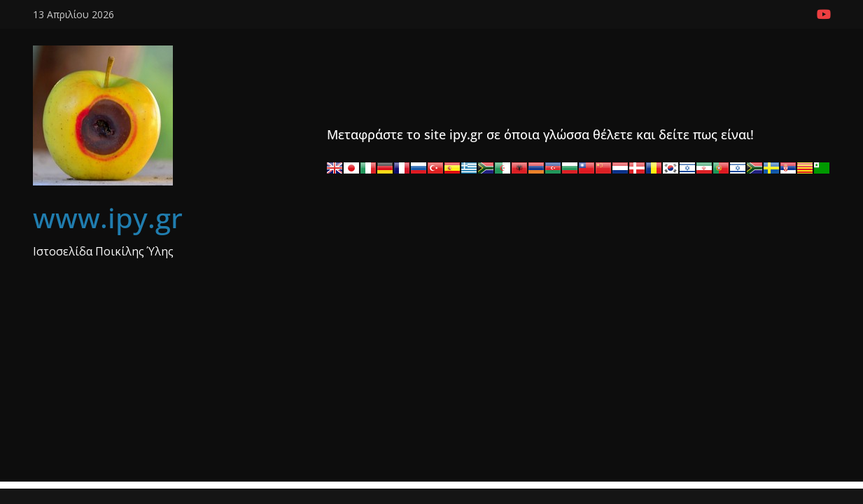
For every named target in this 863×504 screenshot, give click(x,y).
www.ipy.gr (108, 217)
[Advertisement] (432, 384)
